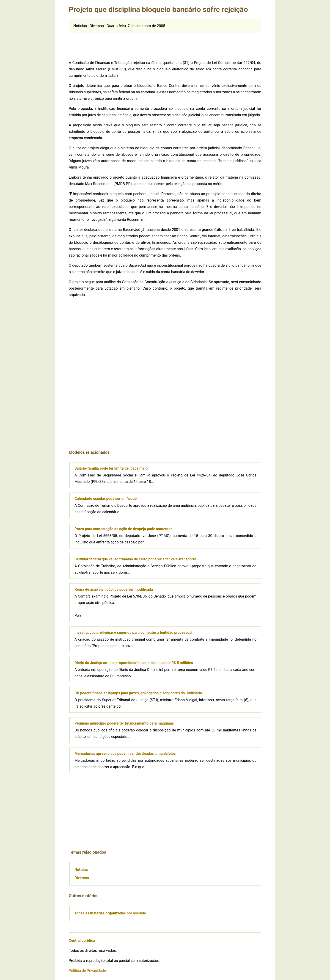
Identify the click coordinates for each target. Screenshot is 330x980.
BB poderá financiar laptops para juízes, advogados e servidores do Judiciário (138, 693)
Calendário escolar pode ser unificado (106, 499)
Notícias (81, 870)
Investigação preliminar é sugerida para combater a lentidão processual (133, 633)
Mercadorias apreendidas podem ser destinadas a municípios (125, 754)
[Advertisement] (165, 43)
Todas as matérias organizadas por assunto (110, 913)
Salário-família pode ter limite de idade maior (112, 468)
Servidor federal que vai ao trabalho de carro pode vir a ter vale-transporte (135, 559)
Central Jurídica (82, 940)
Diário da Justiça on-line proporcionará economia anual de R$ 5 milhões (134, 663)
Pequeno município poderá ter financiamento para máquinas (124, 723)
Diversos (82, 878)
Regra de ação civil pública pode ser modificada (114, 589)
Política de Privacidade (87, 971)
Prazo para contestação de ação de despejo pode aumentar (123, 529)
